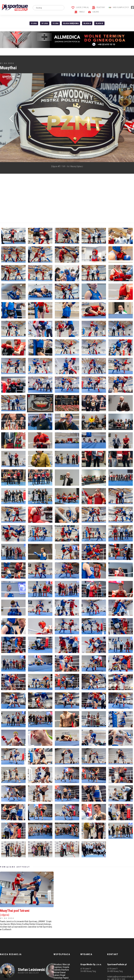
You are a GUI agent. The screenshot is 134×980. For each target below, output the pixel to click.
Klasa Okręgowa (71, 23)
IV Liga (45, 23)
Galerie (93, 12)
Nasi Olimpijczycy (119, 7)
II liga (34, 23)
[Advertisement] (57, 198)
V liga (56, 23)
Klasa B (99, 23)
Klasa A (87, 23)
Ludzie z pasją (80, 7)
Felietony (98, 7)
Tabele (80, 12)
